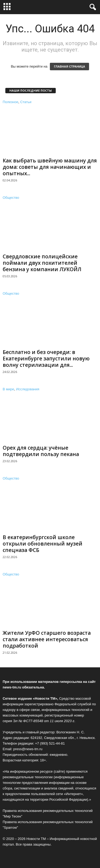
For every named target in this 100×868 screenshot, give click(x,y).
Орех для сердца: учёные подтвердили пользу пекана (41, 451)
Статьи (26, 102)
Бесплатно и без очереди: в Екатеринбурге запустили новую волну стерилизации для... (46, 359)
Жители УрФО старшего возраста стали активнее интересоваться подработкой (47, 639)
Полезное (10, 102)
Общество (11, 198)
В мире (8, 389)
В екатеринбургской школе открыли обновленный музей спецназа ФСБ (43, 544)
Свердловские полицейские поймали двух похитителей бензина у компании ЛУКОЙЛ (42, 263)
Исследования (28, 389)
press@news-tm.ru (28, 749)
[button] (92, 7)
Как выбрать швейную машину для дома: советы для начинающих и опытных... (50, 167)
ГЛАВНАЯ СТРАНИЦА (69, 67)
